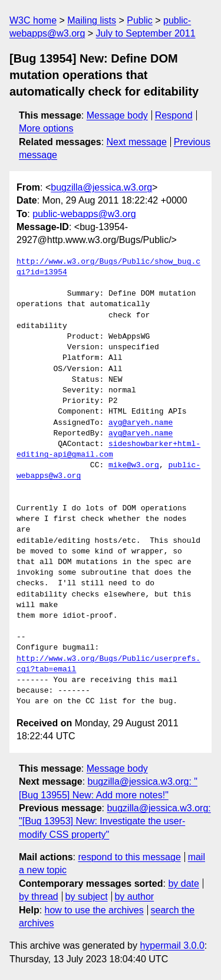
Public (140, 20)
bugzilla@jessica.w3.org (101, 187)
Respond (174, 115)
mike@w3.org (134, 466)
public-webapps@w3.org (84, 214)
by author (134, 897)
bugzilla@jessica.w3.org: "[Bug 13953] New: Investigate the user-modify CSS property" (115, 821)
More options (46, 128)
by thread (39, 897)
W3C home (33, 20)
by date (183, 884)
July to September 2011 (146, 33)
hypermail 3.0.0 (172, 945)
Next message (137, 142)
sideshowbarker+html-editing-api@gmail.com (108, 450)
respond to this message (129, 857)
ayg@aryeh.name (141, 423)
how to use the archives (94, 910)
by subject (87, 897)
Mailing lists (92, 20)
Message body (117, 115)
